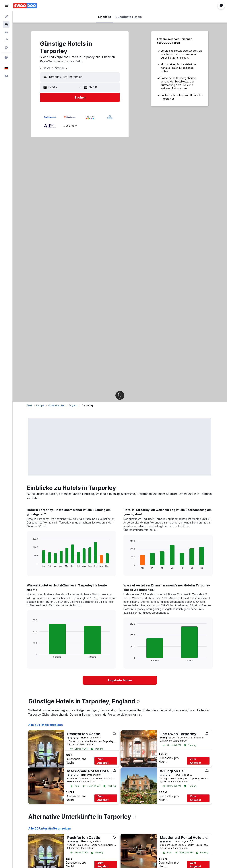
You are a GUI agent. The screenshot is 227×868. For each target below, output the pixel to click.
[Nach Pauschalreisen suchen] (6, 40)
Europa (40, 405)
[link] (120, 680)
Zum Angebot (103, 761)
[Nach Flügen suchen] (6, 17)
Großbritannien (56, 405)
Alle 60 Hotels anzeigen (45, 725)
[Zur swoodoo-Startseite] (25, 6)
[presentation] (138, 702)
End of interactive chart (31, 564)
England (73, 405)
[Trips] (6, 58)
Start (29, 405)
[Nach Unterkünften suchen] (6, 24)
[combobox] (54, 68)
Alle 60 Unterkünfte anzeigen (50, 828)
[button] (6, 6)
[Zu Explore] (6, 47)
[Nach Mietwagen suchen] (6, 32)
